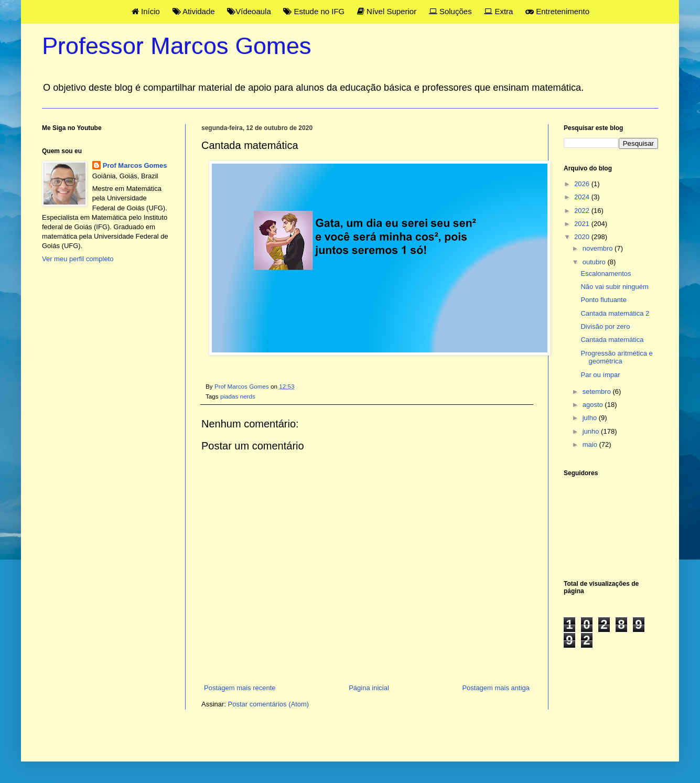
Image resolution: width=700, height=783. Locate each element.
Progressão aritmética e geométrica (616, 357)
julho (591, 418)
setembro (598, 391)
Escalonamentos (606, 273)
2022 (583, 211)
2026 (583, 184)
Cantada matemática (612, 340)
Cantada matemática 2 (615, 313)
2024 (583, 197)
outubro (595, 262)
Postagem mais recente (240, 688)
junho (592, 431)
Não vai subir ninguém (614, 287)
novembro (599, 248)
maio (591, 444)
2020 (583, 237)
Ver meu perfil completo (78, 259)
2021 (583, 224)
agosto (594, 405)
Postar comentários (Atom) (269, 704)
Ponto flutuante (603, 300)
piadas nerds (238, 396)
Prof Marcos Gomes (135, 165)
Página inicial (369, 688)
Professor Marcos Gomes (177, 46)
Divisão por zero (605, 326)
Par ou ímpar (600, 375)
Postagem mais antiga (496, 688)
